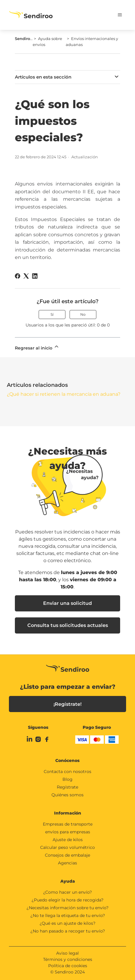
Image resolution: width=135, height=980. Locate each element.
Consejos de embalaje (67, 855)
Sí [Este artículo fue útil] (52, 314)
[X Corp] (26, 276)
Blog (67, 779)
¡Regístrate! (67, 704)
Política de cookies (68, 966)
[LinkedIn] (35, 276)
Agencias (67, 863)
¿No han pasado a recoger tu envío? (68, 931)
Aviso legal (67, 953)
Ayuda (68, 881)
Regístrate (67, 787)
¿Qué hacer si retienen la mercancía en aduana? (64, 394)
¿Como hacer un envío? (67, 892)
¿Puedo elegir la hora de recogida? (67, 900)
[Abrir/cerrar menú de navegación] (116, 15)
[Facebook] (18, 276)
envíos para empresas (68, 832)
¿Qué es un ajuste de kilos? (67, 923)
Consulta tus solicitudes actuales (68, 625)
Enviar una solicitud (67, 603)
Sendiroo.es (26, 39)
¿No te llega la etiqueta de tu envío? (68, 915)
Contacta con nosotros (67, 772)
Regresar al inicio (37, 347)
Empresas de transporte (68, 824)
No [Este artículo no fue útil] (83, 314)
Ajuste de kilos (68, 840)
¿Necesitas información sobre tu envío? (67, 908)
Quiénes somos (67, 795)
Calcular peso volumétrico (67, 847)
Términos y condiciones (68, 959)
